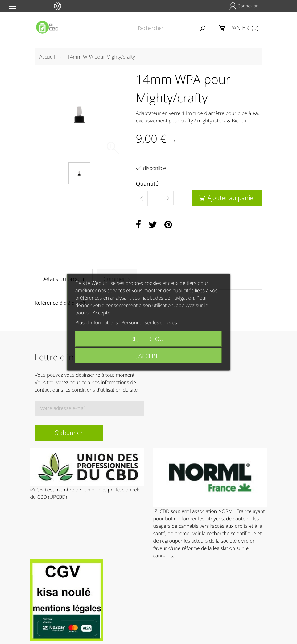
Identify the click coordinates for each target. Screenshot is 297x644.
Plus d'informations (97, 322)
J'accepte (148, 356)
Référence (46, 303)
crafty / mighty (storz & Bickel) (213, 121)
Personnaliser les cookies (149, 322)
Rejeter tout (148, 339)
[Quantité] (155, 199)
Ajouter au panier (227, 198)
